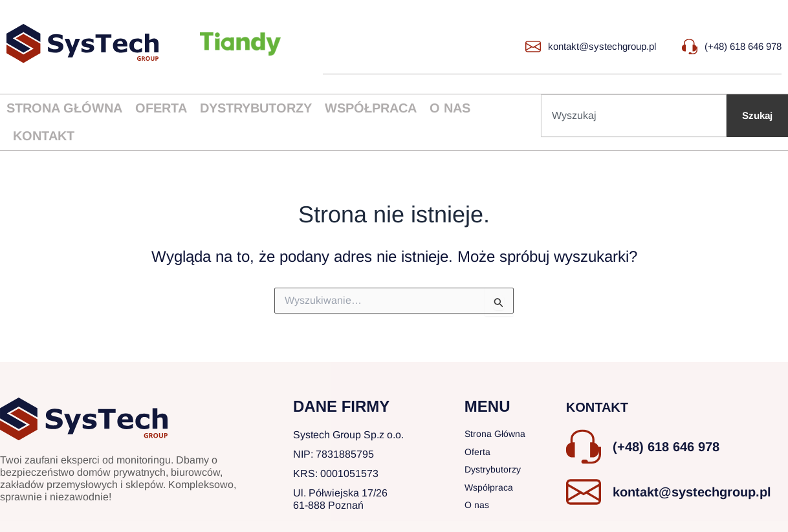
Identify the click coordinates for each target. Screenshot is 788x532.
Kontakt (44, 136)
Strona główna (64, 108)
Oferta (161, 108)
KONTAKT (604, 399)
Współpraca (371, 108)
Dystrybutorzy (256, 108)
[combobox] (632, 116)
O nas (450, 108)
